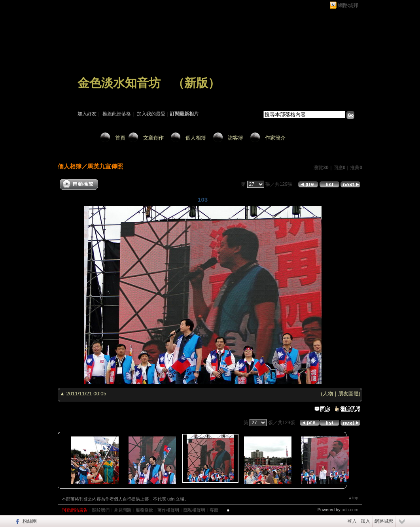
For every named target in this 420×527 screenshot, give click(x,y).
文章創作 (153, 138)
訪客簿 (236, 138)
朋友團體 (348, 394)
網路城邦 (348, 5)
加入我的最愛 (151, 114)
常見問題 (123, 510)
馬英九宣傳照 (105, 166)
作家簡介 (275, 138)
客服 (214, 510)
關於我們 (101, 510)
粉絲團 (30, 521)
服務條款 (144, 510)
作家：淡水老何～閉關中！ (106, 94)
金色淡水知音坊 (119, 83)
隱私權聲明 (194, 510)
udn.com (350, 510)
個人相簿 (196, 138)
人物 (328, 394)
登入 (352, 521)
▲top (353, 498)
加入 (365, 521)
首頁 (120, 138)
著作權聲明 (168, 510)
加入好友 (87, 114)
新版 (196, 83)
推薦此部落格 (117, 114)
